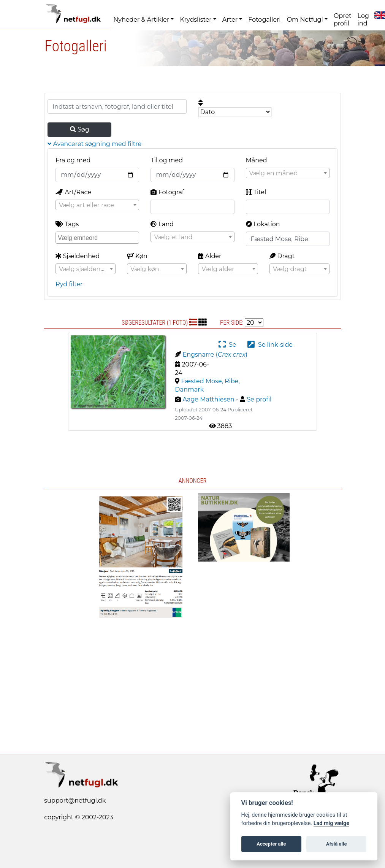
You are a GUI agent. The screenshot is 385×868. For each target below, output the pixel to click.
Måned (257, 160)
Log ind (363, 20)
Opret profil (343, 20)
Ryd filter (69, 284)
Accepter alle (271, 844)
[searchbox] (98, 237)
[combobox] (288, 173)
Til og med (167, 160)
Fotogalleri (264, 20)
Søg (80, 129)
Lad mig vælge (331, 823)
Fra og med (73, 160)
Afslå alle (337, 844)
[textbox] (288, 173)
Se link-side (270, 345)
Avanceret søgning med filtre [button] (94, 144)
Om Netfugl (305, 20)
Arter (230, 20)
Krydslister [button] (196, 20)
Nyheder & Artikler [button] (141, 20)
